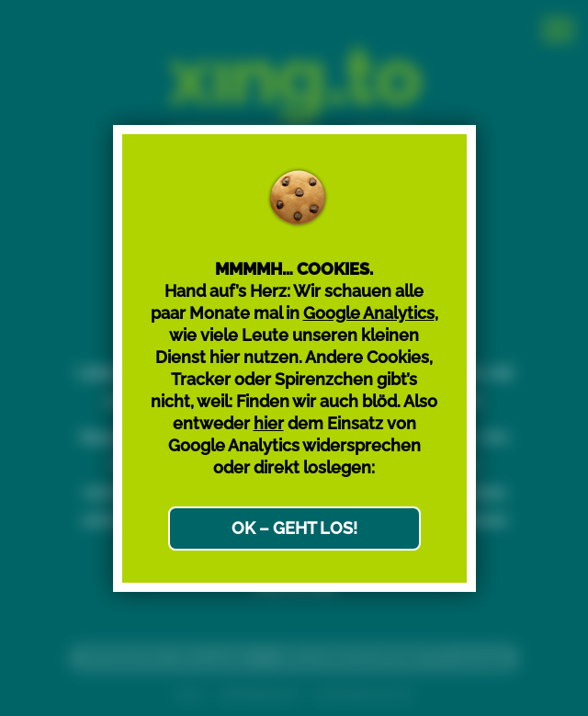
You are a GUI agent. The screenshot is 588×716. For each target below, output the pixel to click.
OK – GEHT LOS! (294, 528)
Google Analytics (369, 313)
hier (269, 423)
